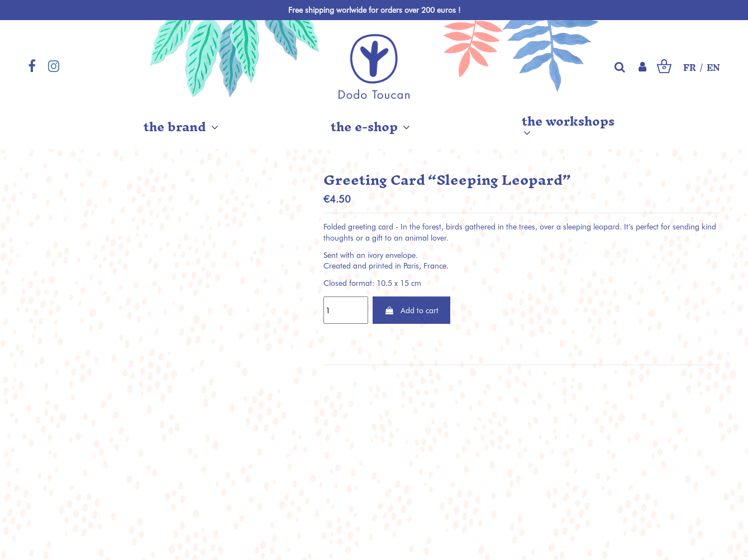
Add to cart (411, 310)
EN (713, 68)
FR (690, 68)
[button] (181, 127)
